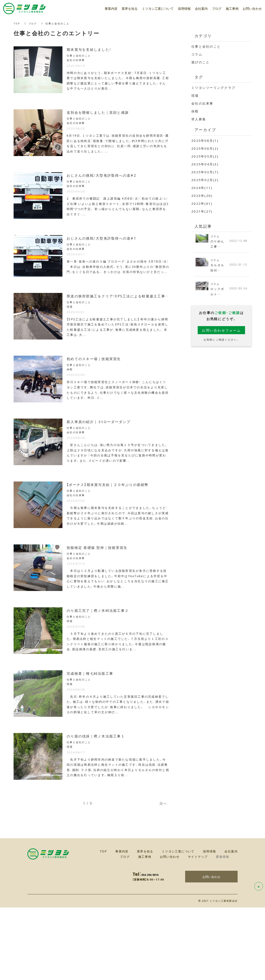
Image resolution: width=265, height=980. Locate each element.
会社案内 (201, 9)
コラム (197, 54)
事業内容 (111, 9)
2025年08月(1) (205, 141)
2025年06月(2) (205, 148)
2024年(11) (202, 188)
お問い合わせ (211, 949)
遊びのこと (200, 62)
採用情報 (184, 9)
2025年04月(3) (205, 164)
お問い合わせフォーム (221, 331)
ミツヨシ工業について (158, 9)
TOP (17, 23)
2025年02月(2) (205, 180)
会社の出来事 (202, 103)
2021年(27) (202, 211)
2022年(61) (202, 203)
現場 (195, 95)
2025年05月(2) (205, 156)
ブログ (33, 23)
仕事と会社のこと (206, 46)
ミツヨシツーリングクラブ (213, 88)
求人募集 (199, 119)
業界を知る (130, 9)
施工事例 (232, 9)
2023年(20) (202, 196)
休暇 (195, 111)
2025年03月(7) (205, 172)
